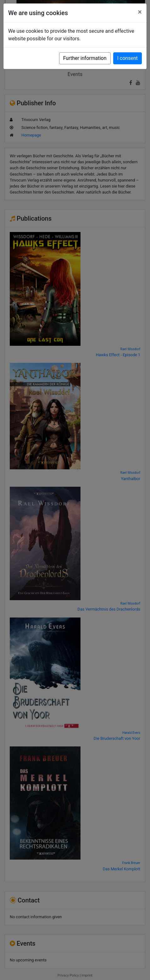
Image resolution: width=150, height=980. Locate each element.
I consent (128, 58)
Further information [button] (85, 58)
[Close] (140, 12)
